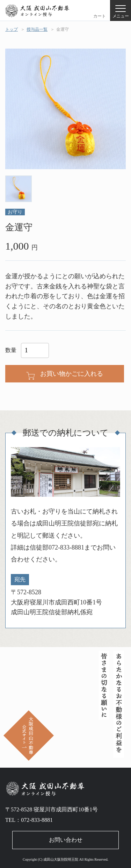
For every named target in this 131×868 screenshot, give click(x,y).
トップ (12, 29)
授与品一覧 (37, 29)
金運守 (63, 29)
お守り (15, 212)
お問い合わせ (66, 840)
